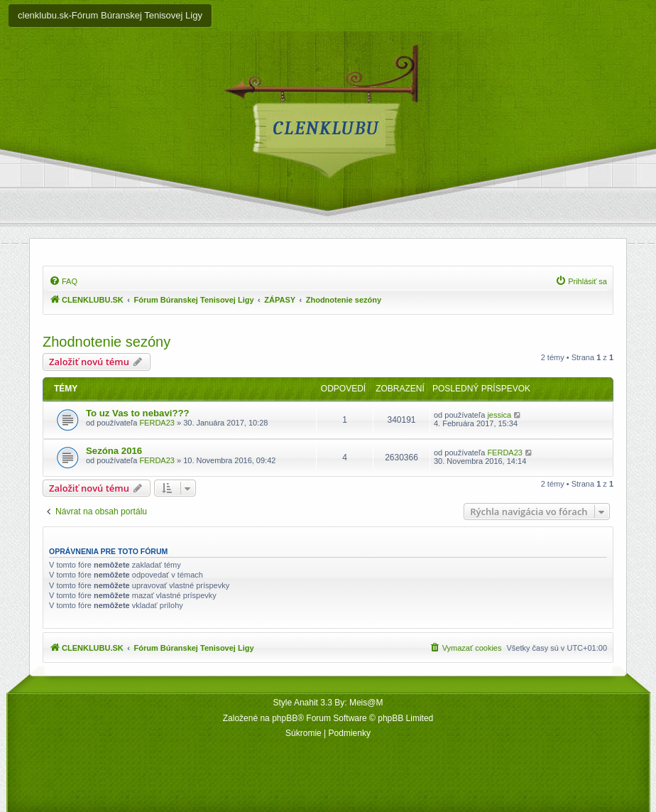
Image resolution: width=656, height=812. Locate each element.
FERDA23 (157, 423)
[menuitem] (63, 281)
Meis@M (366, 703)
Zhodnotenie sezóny (106, 342)
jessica (499, 415)
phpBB (285, 718)
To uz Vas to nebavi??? (138, 413)
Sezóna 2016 (114, 451)
